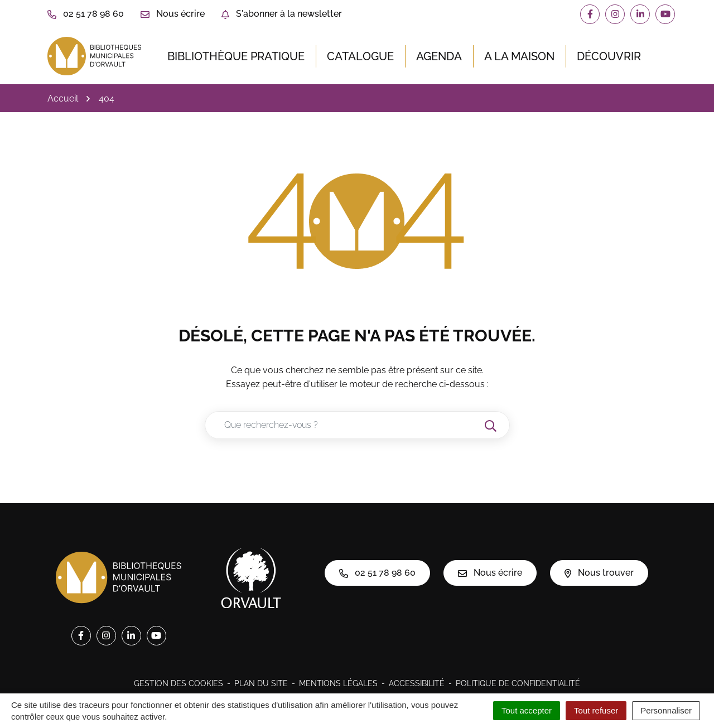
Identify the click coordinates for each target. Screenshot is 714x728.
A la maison (519, 56)
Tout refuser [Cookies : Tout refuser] (596, 710)
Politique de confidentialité (518, 683)
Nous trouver (599, 573)
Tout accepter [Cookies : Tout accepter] (527, 710)
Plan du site (261, 683)
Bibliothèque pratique (236, 56)
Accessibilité (417, 683)
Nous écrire (490, 573)
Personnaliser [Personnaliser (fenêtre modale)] (666, 710)
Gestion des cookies (178, 683)
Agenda (439, 56)
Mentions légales (338, 683)
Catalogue (360, 56)
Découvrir (609, 56)
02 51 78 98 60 (377, 573)
